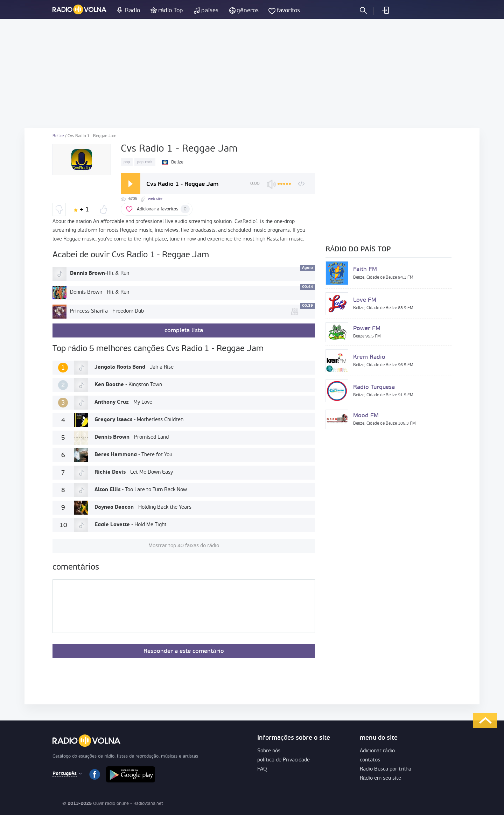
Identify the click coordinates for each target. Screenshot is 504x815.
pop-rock (145, 162)
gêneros (247, 11)
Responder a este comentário (184, 651)
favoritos (288, 11)
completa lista (184, 331)
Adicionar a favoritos (163, 209)
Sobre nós (269, 751)
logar (385, 10)
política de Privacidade (283, 760)
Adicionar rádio (377, 751)
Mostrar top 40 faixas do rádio (184, 546)
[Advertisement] (252, 74)
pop (127, 162)
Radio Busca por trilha (386, 769)
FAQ (262, 769)
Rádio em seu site (380, 778)
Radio (132, 11)
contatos (370, 760)
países (210, 11)
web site (155, 199)
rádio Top (171, 11)
